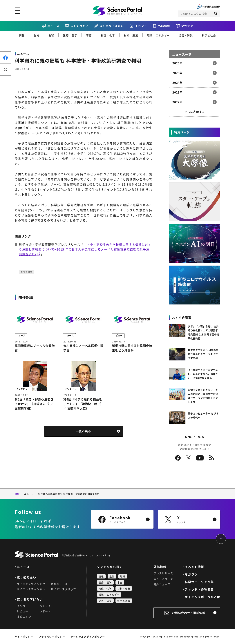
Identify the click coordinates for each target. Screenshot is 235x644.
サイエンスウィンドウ (31, 584)
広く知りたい (80, 26)
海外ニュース (162, 584)
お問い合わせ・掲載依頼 (189, 613)
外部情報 (164, 26)
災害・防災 (186, 35)
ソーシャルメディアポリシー (88, 637)
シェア (6, 58)
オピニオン (24, 616)
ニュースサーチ (163, 579)
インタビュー (25, 606)
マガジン (187, 26)
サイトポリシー (24, 637)
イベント (141, 26)
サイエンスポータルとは (203, 597)
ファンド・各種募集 (199, 589)
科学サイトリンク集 (199, 582)
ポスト (6, 69)
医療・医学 (70, 35)
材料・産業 (131, 35)
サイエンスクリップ (63, 589)
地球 (51, 35)
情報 (22, 35)
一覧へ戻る (84, 432)
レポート (45, 611)
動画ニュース (59, 584)
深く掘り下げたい (112, 26)
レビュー (23, 611)
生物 (37, 35)
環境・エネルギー (158, 35)
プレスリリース (163, 573)
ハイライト (47, 606)
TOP (17, 494)
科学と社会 (209, 35)
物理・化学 (108, 35)
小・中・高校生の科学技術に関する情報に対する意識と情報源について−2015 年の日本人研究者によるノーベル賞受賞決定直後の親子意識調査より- (85, 249)
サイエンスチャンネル (31, 589)
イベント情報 (194, 567)
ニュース (53, 26)
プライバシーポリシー (52, 637)
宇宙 (89, 35)
